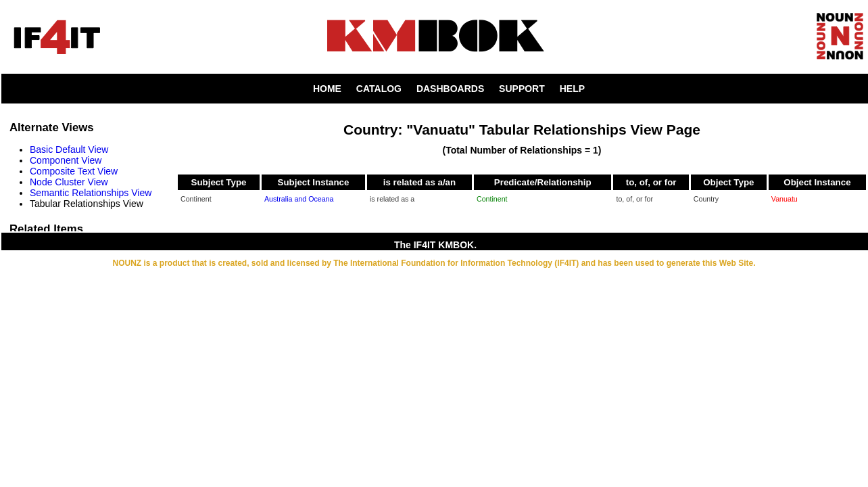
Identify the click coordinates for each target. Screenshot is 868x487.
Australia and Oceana (299, 199)
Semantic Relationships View (91, 193)
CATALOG (379, 89)
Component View (66, 160)
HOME (327, 89)
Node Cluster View (69, 182)
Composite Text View (74, 171)
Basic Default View (69, 149)
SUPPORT (522, 89)
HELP (572, 89)
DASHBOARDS (450, 89)
